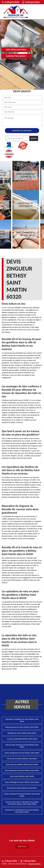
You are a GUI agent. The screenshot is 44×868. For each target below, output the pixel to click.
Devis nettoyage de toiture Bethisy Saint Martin (22, 782)
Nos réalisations (16, 50)
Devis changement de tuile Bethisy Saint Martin (22, 753)
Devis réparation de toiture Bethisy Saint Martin (22, 770)
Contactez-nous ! (16, 56)
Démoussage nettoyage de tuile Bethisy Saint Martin (22, 746)
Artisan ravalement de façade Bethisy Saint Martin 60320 (22, 795)
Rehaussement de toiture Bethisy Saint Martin (22, 727)
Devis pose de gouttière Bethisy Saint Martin (22, 765)
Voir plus (22, 846)
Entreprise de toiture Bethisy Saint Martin (22, 788)
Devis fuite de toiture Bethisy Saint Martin (22, 759)
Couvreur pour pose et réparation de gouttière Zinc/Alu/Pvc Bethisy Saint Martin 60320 (22, 803)
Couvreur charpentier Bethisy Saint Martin (22, 739)
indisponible (11, 2)
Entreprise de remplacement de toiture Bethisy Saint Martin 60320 (22, 811)
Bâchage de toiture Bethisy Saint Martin (22, 733)
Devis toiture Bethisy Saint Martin (22, 776)
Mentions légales (34, 864)
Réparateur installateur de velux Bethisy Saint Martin (22, 720)
